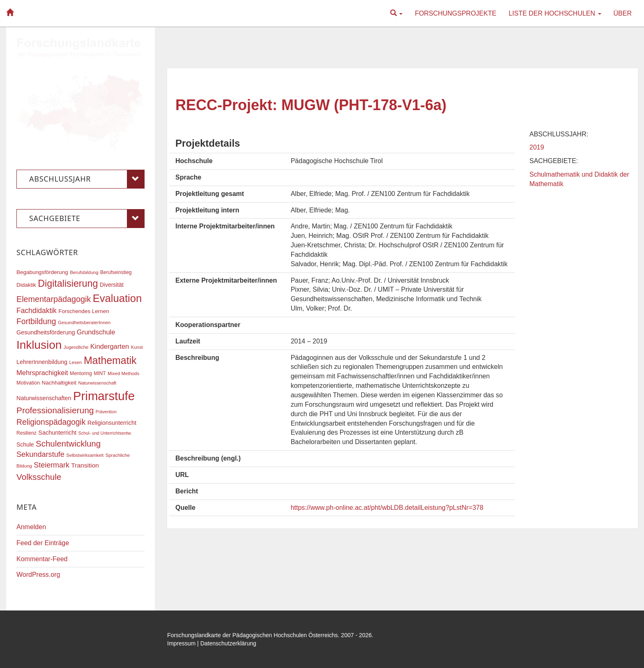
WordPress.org (38, 575)
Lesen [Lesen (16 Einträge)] (75, 362)
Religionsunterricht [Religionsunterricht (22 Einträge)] (112, 423)
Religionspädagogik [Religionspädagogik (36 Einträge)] (51, 422)
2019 (537, 147)
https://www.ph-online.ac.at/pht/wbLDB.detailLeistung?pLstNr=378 (387, 508)
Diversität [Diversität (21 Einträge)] (112, 285)
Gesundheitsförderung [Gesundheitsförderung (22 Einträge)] (46, 332)
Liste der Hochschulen (555, 13)
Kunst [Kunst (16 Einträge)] (137, 347)
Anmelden (31, 527)
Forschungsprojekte (455, 13)
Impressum (181, 643)
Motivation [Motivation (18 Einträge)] (28, 383)
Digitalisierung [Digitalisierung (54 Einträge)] (68, 283)
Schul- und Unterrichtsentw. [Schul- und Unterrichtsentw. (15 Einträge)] (105, 433)
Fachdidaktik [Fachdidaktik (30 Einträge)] (37, 311)
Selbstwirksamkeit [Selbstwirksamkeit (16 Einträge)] (85, 455)
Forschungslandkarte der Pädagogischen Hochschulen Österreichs (253, 635)
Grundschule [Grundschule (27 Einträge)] (96, 332)
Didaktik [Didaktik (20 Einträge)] (26, 285)
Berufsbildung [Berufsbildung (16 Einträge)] (84, 272)
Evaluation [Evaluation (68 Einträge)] (117, 298)
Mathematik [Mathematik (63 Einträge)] (110, 360)
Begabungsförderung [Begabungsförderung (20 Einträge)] (42, 272)
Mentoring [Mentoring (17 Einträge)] (81, 373)
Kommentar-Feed (42, 559)
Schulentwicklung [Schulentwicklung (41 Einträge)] (68, 443)
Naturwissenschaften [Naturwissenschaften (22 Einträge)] (44, 398)
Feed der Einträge (43, 543)
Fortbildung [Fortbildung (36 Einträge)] (36, 321)
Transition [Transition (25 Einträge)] (85, 465)
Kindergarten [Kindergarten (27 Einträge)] (110, 346)
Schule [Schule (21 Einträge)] (25, 445)
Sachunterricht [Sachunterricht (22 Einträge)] (57, 433)
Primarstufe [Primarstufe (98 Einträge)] (104, 396)
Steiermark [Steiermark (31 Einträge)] (52, 465)
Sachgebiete (87, 219)
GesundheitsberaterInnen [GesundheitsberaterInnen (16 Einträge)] (84, 322)
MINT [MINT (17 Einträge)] (100, 373)
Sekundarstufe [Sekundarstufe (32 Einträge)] (40, 454)
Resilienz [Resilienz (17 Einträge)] (26, 433)
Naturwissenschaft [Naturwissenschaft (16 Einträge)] (97, 383)
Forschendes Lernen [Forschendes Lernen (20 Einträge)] (84, 311)
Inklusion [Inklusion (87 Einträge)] (39, 345)
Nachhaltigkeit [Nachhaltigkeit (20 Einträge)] (59, 383)
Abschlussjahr (87, 179)
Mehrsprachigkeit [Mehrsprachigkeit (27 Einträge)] (42, 373)
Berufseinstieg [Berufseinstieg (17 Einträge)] (116, 272)
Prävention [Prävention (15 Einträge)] (106, 412)
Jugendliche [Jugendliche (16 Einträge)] (76, 347)
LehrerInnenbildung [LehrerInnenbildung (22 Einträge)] (42, 362)
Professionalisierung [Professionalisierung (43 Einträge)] (55, 410)
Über (623, 13)
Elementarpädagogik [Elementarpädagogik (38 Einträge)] (54, 299)
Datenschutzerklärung (228, 643)
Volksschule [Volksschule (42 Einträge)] (39, 477)
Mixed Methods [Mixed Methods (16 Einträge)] (123, 373)
